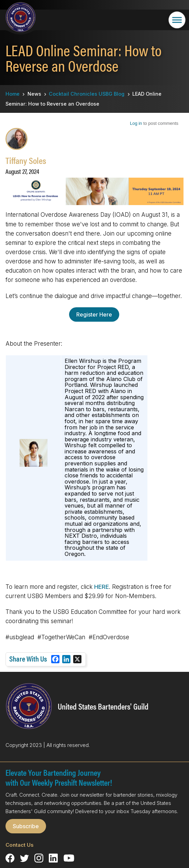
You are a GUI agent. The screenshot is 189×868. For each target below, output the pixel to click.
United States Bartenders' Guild (103, 706)
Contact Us (20, 845)
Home (13, 94)
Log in (136, 123)
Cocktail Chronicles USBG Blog (87, 94)
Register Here (94, 314)
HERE (102, 587)
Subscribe (26, 826)
